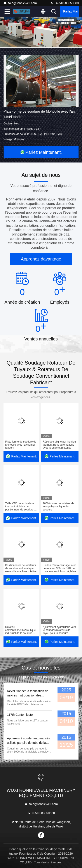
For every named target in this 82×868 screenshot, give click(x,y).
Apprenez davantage (41, 259)
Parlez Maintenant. (71, 11)
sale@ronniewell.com (20, 3)
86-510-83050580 (65, 3)
